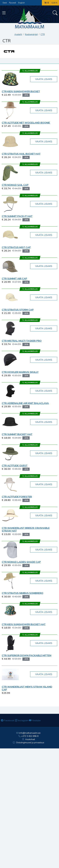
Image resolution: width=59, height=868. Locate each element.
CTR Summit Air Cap (14, 279)
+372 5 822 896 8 (28, 736)
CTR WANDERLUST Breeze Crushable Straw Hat (26, 529)
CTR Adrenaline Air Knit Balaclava (25, 403)
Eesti (5, 3)
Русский (13, 3)
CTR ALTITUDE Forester (17, 497)
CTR (43, 34)
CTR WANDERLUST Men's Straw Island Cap (27, 688)
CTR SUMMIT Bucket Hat (17, 434)
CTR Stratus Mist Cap (16, 247)
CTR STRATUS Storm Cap (18, 310)
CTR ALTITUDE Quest (15, 466)
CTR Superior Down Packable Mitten (27, 656)
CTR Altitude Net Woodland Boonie (26, 123)
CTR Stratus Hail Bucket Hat (21, 154)
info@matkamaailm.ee (28, 733)
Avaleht (18, 34)
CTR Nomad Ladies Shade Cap (21, 562)
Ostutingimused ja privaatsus (28, 743)
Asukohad (29, 739)
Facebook (8, 721)
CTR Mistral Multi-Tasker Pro (22, 341)
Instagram (22, 721)
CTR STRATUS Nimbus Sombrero (23, 593)
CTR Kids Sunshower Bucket (21, 92)
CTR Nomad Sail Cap (15, 185)
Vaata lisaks (44, 79)
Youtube (35, 721)
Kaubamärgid (31, 34)
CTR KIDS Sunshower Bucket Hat (24, 624)
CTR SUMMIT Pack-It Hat (17, 216)
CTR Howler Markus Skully (20, 372)
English (21, 3)
